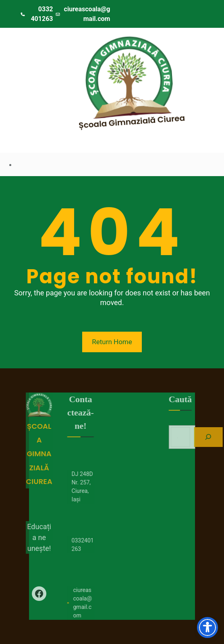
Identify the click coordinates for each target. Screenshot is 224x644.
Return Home (112, 342)
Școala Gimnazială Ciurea (137, 121)
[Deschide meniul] (31, 45)
